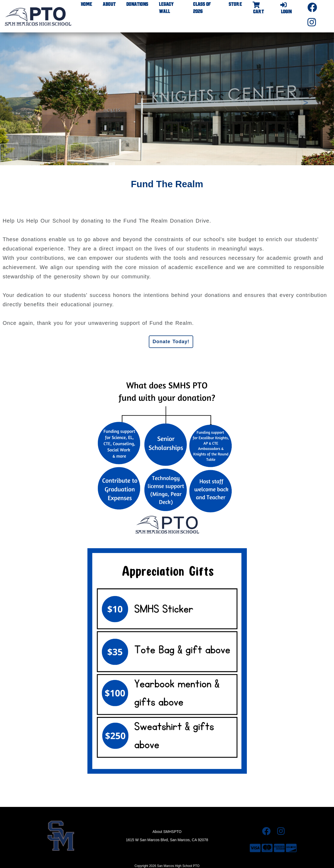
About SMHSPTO (167, 832)
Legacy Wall (166, 8)
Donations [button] (137, 4)
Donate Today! (171, 342)
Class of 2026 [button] (202, 8)
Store (235, 4)
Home (86, 4)
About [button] (109, 4)
